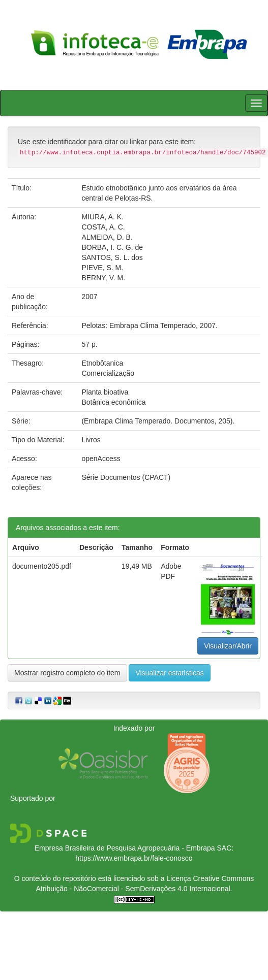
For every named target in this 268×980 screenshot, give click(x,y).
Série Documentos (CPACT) (126, 477)
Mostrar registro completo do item (67, 673)
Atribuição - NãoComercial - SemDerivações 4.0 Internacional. (134, 889)
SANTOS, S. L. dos (112, 257)
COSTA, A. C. (103, 227)
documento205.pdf (42, 566)
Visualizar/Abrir (228, 646)
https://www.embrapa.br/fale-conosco (134, 858)
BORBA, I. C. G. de (112, 247)
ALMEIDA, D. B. (107, 237)
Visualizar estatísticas (169, 673)
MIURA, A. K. (102, 217)
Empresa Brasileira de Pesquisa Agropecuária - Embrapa (125, 848)
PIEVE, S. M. (102, 268)
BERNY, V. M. (103, 278)
